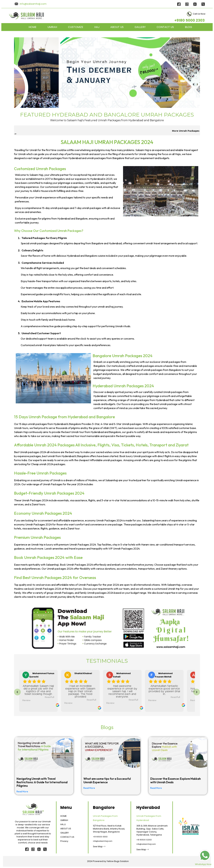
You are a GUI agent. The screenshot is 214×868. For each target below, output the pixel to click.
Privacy (64, 841)
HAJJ (63, 824)
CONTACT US (165, 27)
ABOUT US (117, 27)
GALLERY (140, 27)
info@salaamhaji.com (33, 4)
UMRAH (52, 27)
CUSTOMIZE (76, 27)
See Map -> (99, 846)
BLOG (189, 27)
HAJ (97, 27)
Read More (22, 791)
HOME (33, 27)
